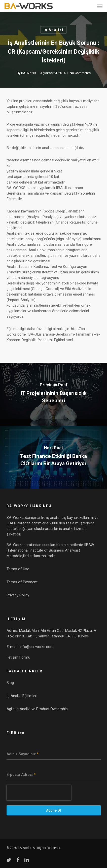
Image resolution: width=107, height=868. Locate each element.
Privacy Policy (18, 595)
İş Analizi (53, 30)
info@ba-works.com (37, 647)
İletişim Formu (18, 657)
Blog (10, 683)
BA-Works (28, 73)
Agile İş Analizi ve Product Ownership (37, 709)
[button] (100, 6)
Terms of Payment (22, 582)
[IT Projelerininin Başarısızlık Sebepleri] (53, 394)
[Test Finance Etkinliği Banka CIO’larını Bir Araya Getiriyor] (53, 457)
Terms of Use (18, 569)
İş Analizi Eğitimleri (22, 696)
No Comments (80, 73)
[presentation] (39, 793)
